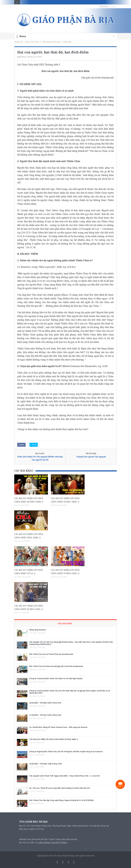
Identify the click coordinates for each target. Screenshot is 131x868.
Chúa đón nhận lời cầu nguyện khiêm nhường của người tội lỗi (40, 458)
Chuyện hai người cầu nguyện (91, 457)
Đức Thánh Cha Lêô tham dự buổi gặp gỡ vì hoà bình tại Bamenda (56, 666)
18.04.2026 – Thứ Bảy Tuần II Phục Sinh (45, 703)
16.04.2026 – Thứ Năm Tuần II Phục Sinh (46, 764)
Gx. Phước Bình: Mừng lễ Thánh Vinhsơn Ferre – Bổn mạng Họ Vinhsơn (58, 727)
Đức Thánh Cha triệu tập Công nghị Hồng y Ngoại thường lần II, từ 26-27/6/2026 (61, 800)
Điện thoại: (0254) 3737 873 (31, 829)
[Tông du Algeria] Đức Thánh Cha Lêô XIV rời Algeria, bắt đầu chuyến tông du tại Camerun (66, 752)
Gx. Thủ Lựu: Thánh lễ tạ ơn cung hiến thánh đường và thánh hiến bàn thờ (59, 788)
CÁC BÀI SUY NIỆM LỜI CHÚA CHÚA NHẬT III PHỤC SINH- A (54, 739)
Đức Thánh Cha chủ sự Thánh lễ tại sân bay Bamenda (51, 654)
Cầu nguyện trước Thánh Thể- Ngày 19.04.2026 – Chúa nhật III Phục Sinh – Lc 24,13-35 (64, 776)
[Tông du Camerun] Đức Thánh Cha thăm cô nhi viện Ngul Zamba (56, 679)
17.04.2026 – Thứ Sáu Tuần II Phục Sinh (45, 715)
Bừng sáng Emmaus (38, 630)
